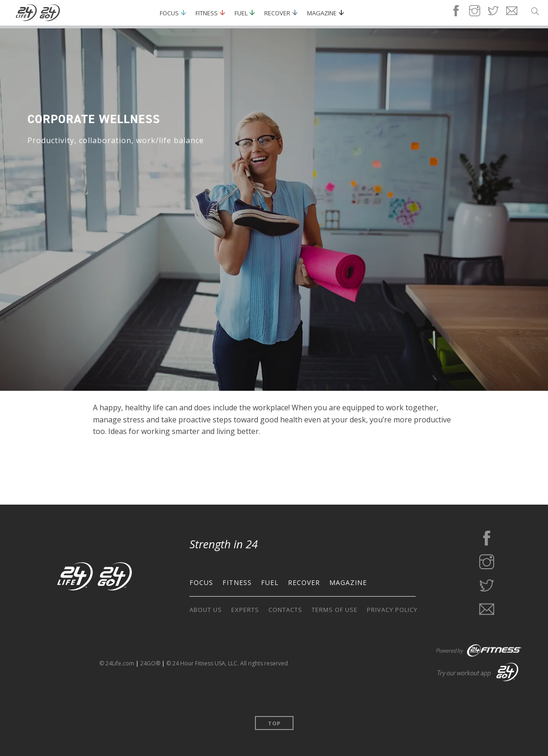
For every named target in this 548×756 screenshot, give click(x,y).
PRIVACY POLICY (392, 610)
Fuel (241, 13)
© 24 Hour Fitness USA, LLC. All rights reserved (227, 663)
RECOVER (304, 582)
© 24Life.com (117, 663)
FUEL (270, 582)
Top (274, 723)
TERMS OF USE (335, 610)
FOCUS (201, 582)
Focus (169, 13)
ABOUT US (206, 610)
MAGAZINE (348, 582)
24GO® (150, 663)
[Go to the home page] (95, 578)
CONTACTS (285, 610)
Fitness (207, 13)
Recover (277, 13)
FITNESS (237, 582)
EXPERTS (245, 610)
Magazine (322, 13)
